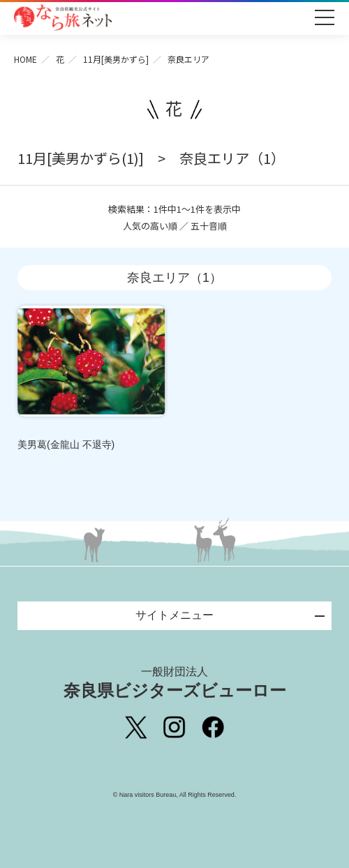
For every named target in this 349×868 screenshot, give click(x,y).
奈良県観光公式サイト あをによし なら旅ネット (63, 17)
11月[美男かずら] (116, 59)
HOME (25, 59)
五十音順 (209, 226)
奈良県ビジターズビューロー (175, 682)
